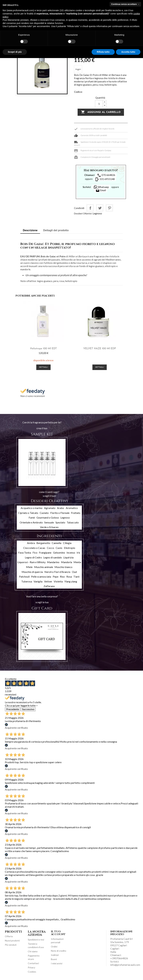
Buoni (54, 959)
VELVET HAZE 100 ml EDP (100, 349)
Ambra (31, 543)
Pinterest (109, 208)
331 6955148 (105, 179)
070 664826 (106, 175)
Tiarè (76, 577)
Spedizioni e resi (36, 940)
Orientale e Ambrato (31, 522)
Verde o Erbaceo (49, 527)
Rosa (69, 577)
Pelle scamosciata (41, 577)
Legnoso (97, 213)
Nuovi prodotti (12, 941)
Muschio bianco (63, 567)
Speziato (60, 522)
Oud (74, 572)
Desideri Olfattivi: (83, 213)
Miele (29, 567)
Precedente (13, 709)
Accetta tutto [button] (128, 52)
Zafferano (49, 586)
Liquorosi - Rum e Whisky (31, 562)
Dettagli (43, 367)
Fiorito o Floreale (60, 513)
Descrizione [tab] (30, 230)
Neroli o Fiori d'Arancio (57, 572)
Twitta (100, 208)
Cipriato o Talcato (28, 513)
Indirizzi (55, 955)
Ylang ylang (71, 581)
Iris (78, 553)
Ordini (54, 947)
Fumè (32, 517)
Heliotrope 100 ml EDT (43, 349)
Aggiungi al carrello (101, 112)
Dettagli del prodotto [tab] (56, 230)
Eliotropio (70, 548)
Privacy (31, 967)
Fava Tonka (25, 553)
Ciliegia (67, 543)
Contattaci (33, 963)
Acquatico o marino (32, 508)
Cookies (32, 972)
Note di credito (59, 951)
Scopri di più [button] (15, 52)
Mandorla (67, 562)
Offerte (9, 936)
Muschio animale (44, 567)
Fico (35, 553)
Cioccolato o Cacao (34, 548)
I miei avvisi (57, 963)
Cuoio (59, 548)
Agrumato (50, 508)
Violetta (58, 581)
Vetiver (48, 581)
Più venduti (11, 945)
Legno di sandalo (53, 557)
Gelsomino (59, 553)
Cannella (57, 543)
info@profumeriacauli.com (125, 965)
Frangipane (45, 553)
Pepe (56, 577)
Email (101, 191)
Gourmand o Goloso (48, 517)
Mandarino (53, 562)
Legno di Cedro (33, 557)
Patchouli (24, 577)
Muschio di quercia (32, 572)
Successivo (28, 709)
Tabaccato (73, 522)
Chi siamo (33, 951)
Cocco (51, 548)
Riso (62, 577)
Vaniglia (38, 581)
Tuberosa (27, 581)
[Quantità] (99, 104)
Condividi (90, 208)
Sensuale (49, 522)
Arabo (61, 508)
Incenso (71, 553)
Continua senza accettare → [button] (125, 4)
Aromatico (72, 508)
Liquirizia (68, 557)
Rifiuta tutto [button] (103, 52)
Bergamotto (43, 543)
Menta (77, 562)
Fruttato (76, 513)
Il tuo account (58, 933)
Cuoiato (44, 513)
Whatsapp (101, 187)
